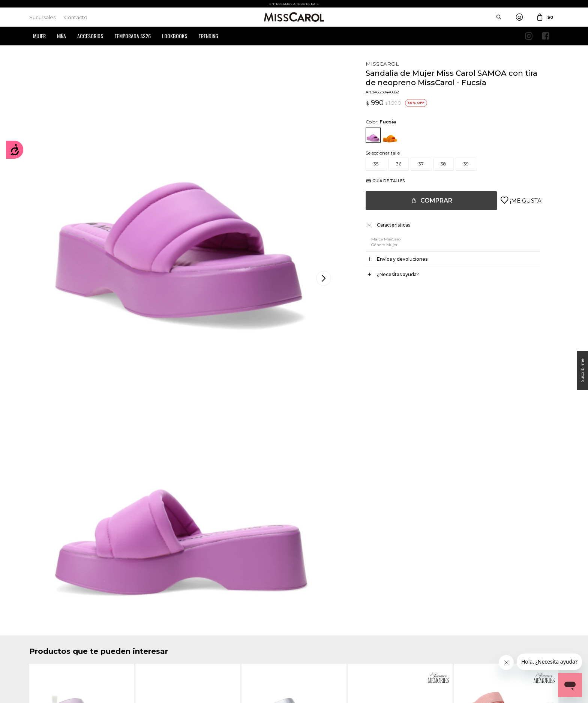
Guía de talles (381, 181)
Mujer (39, 36)
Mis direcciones (45, 636)
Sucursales (42, 17)
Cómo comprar (182, 614)
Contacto (76, 17)
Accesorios (90, 36)
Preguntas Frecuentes (189, 636)
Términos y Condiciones (191, 625)
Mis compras (43, 625)
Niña (61, 36)
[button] (551, 424)
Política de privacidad (324, 625)
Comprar (429, 201)
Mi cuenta (40, 614)
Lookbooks (175, 36)
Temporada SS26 (133, 36)
